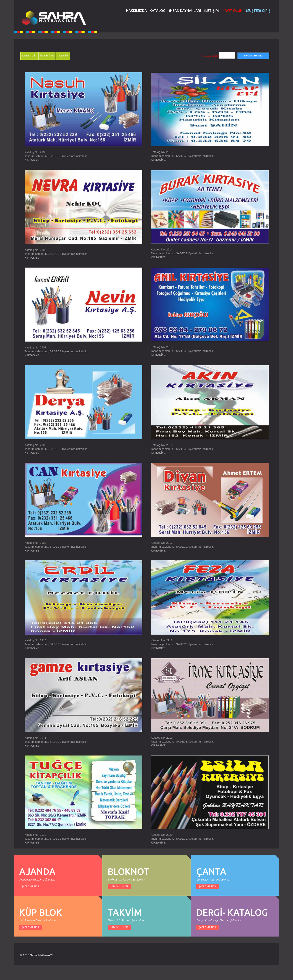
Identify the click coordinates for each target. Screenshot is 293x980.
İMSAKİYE (47, 55)
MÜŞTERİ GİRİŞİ (259, 11)
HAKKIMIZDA (136, 11)
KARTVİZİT (29, 55)
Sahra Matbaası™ (41, 955)
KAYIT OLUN (232, 11)
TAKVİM (63, 55)
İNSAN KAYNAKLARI (185, 11)
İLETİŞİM (211, 11)
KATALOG (158, 11)
